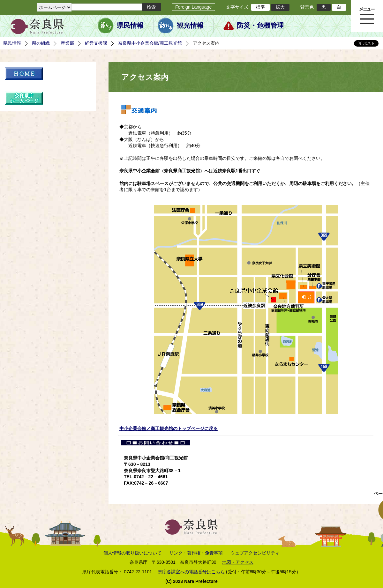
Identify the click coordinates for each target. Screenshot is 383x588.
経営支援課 (96, 43)
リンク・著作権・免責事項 (196, 553)
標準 (260, 7)
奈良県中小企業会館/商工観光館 (150, 43)
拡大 (280, 7)
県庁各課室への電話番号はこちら (191, 572)
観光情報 (190, 26)
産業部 (67, 43)
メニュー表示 (367, 16)
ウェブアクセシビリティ (255, 553)
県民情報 (130, 26)
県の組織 (41, 43)
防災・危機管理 (260, 26)
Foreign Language (193, 7)
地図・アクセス (238, 562)
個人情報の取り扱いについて (132, 553)
